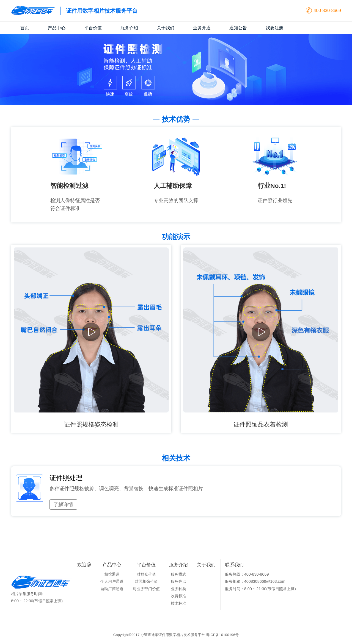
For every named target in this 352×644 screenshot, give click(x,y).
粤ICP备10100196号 (222, 635)
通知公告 (238, 28)
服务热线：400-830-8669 (247, 574)
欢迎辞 (84, 565)
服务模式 (178, 574)
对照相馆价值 (146, 581)
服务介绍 (129, 28)
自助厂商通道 (112, 589)
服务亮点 (178, 581)
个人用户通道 (112, 581)
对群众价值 (146, 574)
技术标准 (178, 603)
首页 (25, 28)
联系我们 (234, 565)
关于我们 (166, 28)
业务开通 (202, 28)
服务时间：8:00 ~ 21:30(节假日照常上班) (260, 589)
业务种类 (178, 589)
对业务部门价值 (146, 589)
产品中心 (57, 28)
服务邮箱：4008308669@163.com (255, 581)
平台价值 (93, 28)
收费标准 (178, 596)
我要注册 (274, 28)
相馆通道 (112, 574)
